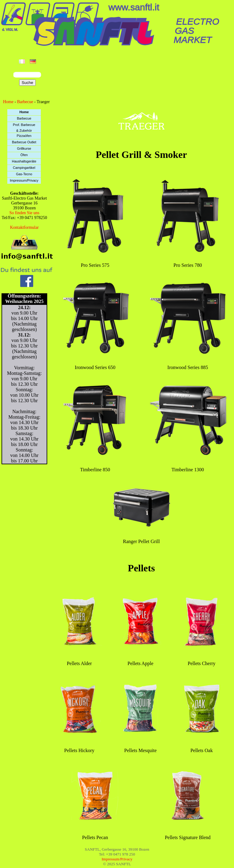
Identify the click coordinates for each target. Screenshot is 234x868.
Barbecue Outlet (24, 142)
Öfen (24, 155)
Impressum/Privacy (24, 180)
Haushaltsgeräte (24, 161)
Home (8, 102)
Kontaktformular (24, 227)
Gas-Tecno (24, 174)
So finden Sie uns (24, 213)
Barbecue (25, 102)
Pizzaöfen (24, 136)
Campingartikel (24, 168)
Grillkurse (24, 148)
